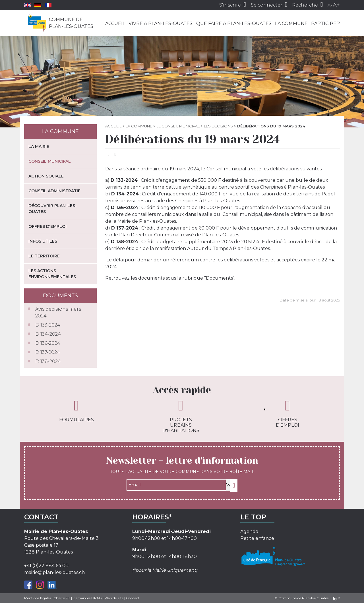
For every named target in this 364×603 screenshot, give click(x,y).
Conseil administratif (54, 191)
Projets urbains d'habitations (181, 416)
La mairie (39, 146)
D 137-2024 (48, 352)
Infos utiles (43, 241)
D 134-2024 (48, 334)
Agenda (249, 531)
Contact (133, 598)
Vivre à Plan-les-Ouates (161, 23)
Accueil (115, 23)
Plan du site (114, 598)
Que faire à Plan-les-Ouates (234, 23)
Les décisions (218, 126)
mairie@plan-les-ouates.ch (54, 572)
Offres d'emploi (47, 226)
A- (330, 5)
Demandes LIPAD (87, 598)
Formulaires (76, 410)
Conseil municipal (50, 161)
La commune (291, 23)
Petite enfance (257, 538)
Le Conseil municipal (178, 126)
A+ (336, 5)
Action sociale (46, 176)
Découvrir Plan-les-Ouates (53, 209)
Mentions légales (38, 598)
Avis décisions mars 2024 (58, 312)
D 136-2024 (48, 343)
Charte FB (62, 598)
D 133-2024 (48, 325)
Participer (325, 23)
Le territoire (44, 256)
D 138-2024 (48, 361)
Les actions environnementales (52, 274)
